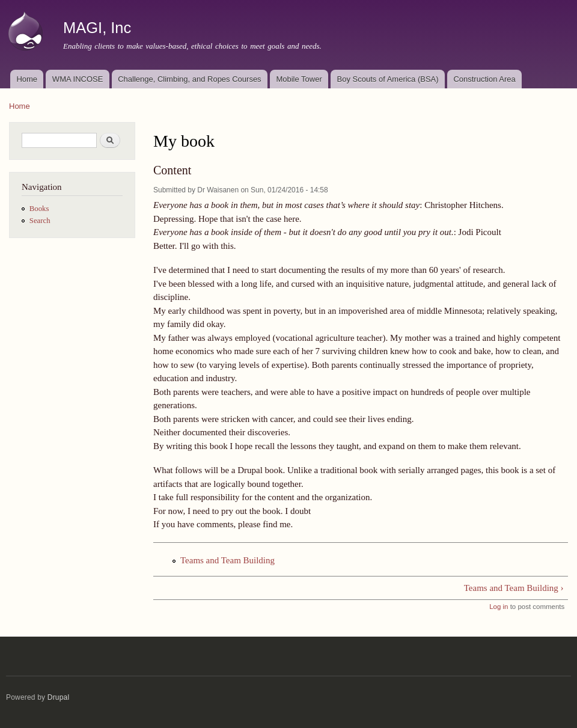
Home (27, 79)
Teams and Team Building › (514, 588)
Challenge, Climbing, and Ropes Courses (189, 79)
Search (40, 221)
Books (39, 209)
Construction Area (484, 79)
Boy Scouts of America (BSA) (388, 79)
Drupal (59, 697)
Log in (499, 607)
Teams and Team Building (227, 560)
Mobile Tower (299, 79)
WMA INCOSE (78, 79)
